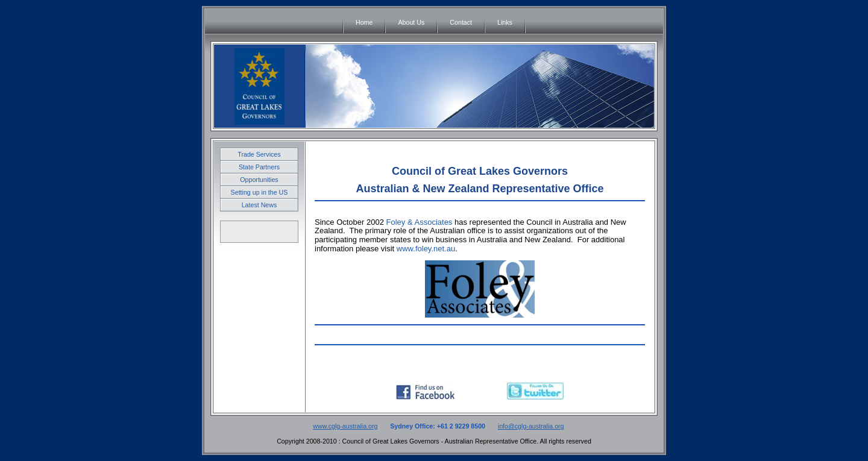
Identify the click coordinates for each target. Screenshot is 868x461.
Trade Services (259, 154)
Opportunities (259, 180)
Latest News (259, 205)
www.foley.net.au (426, 249)
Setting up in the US (259, 192)
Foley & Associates (420, 222)
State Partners (259, 167)
